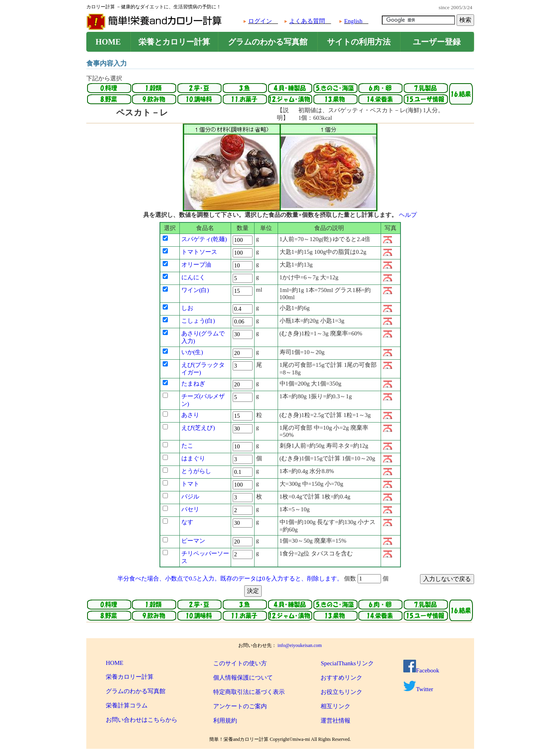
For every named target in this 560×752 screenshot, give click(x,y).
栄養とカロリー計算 (174, 42)
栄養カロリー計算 (130, 677)
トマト (190, 484)
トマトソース (199, 252)
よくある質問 (307, 21)
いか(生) (192, 352)
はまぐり (193, 458)
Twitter (418, 689)
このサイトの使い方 (240, 663)
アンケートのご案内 (240, 706)
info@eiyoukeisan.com (300, 645)
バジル (190, 497)
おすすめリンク (341, 678)
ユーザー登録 (437, 42)
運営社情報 (335, 721)
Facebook (421, 670)
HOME (108, 42)
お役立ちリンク (341, 692)
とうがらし (196, 471)
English (353, 21)
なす (187, 522)
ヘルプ (408, 215)
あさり (190, 415)
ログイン (260, 21)
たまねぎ (193, 384)
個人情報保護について (243, 678)
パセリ (190, 509)
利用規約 (225, 721)
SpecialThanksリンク (347, 663)
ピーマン (193, 541)
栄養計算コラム (127, 705)
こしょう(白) (198, 321)
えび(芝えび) (198, 428)
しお (187, 308)
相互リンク (335, 706)
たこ (187, 446)
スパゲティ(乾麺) (204, 239)
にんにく (193, 277)
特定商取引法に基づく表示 (249, 692)
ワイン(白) (195, 290)
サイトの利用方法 (359, 42)
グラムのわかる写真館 (268, 42)
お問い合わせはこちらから (142, 720)
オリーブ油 (196, 265)
